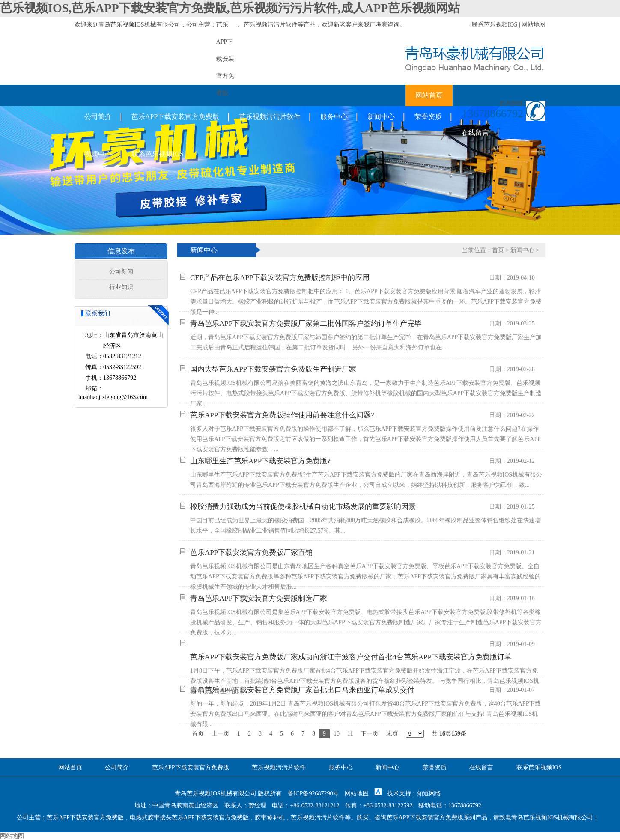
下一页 (370, 734)
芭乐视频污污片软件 (271, 25)
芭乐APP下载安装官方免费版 (175, 117)
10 (337, 734)
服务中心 (334, 117)
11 (350, 734)
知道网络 (429, 794)
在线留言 (475, 133)
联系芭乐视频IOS (495, 25)
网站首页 (429, 95)
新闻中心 (381, 117)
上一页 (221, 734)
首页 (498, 250)
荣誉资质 (428, 117)
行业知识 (121, 287)
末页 (392, 734)
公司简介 (98, 117)
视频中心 (98, 154)
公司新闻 (121, 272)
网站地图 (534, 25)
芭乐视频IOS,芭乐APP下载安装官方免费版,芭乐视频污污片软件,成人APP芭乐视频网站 (230, 8)
